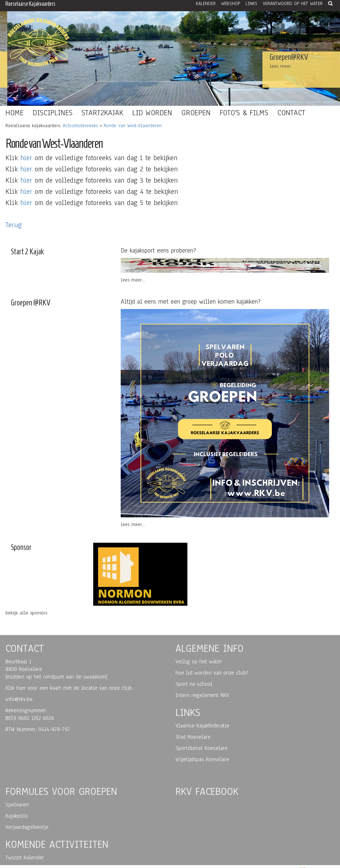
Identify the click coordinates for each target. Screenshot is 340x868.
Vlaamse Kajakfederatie (202, 726)
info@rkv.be (19, 699)
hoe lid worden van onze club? (212, 673)
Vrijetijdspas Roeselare (202, 759)
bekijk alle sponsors (26, 613)
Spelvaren (17, 805)
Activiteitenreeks (80, 126)
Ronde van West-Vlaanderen (133, 126)
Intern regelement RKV (202, 695)
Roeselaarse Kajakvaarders (30, 4)
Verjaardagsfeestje (27, 827)
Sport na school (194, 684)
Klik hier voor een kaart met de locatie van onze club (69, 688)
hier (26, 158)
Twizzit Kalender (25, 857)
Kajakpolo (17, 816)
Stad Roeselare (193, 737)
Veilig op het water (199, 662)
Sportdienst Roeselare (202, 748)
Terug (14, 225)
